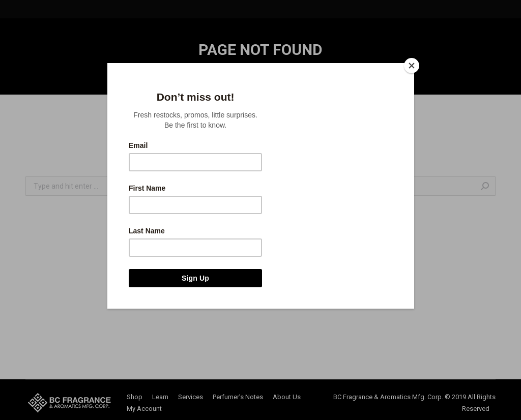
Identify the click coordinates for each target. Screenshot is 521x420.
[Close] (412, 66)
